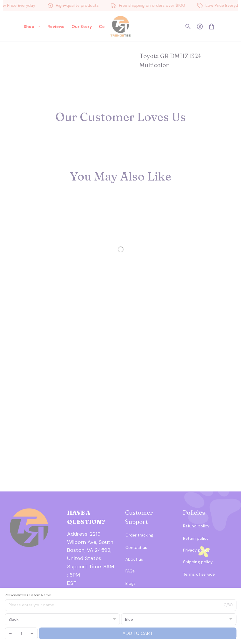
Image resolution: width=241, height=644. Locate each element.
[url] (92, 571)
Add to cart (138, 633)
